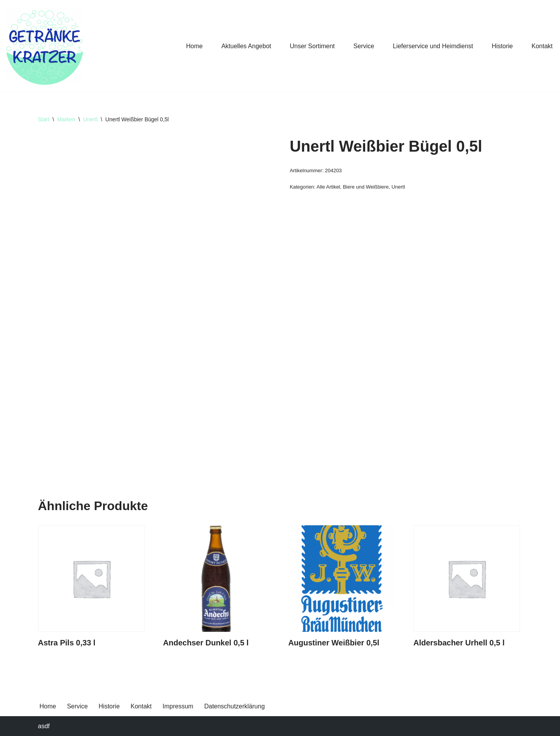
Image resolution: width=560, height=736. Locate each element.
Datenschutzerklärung (234, 706)
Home (194, 46)
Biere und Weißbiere (366, 187)
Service (364, 46)
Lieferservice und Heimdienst (433, 46)
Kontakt (542, 46)
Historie (502, 46)
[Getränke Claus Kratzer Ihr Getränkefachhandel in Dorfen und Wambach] (45, 46)
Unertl (90, 119)
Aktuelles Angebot (246, 46)
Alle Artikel (328, 187)
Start (44, 119)
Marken (66, 119)
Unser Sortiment (312, 46)
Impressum (178, 706)
